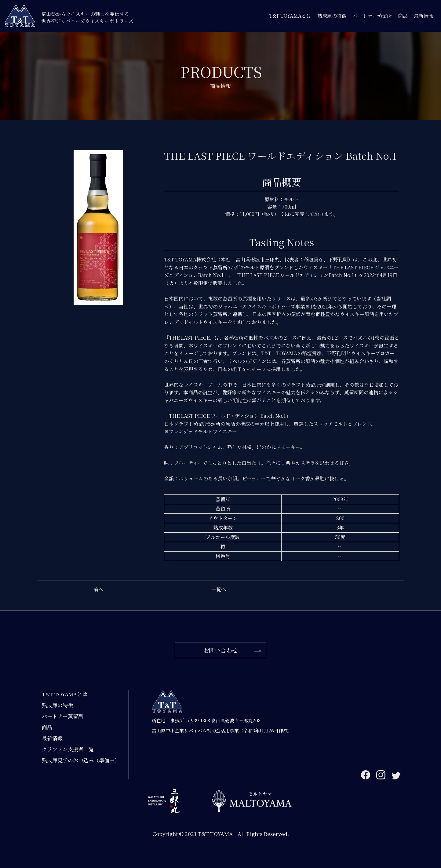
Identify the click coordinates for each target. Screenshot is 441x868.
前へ (98, 589)
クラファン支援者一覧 (68, 749)
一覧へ (219, 589)
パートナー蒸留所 (372, 16)
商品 (403, 16)
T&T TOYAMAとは (290, 16)
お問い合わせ (221, 650)
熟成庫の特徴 (332, 16)
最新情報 (424, 16)
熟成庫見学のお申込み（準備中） (81, 760)
